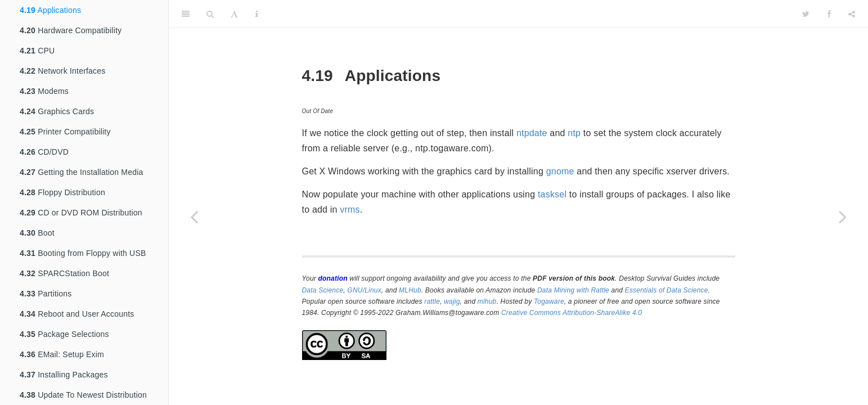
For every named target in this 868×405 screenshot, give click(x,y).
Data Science (323, 290)
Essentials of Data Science (667, 290)
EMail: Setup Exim (62, 354)
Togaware (549, 301)
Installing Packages (64, 375)
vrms (350, 210)
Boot (37, 233)
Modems (44, 91)
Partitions (46, 294)
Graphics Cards (57, 111)
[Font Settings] (234, 14)
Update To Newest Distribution (83, 395)
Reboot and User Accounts (77, 314)
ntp (574, 133)
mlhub (487, 301)
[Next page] (843, 217)
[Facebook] (829, 14)
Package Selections (64, 334)
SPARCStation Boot (64, 273)
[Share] (852, 14)
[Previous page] (194, 217)
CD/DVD (44, 152)
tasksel (552, 194)
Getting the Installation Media (81, 172)
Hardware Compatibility (71, 30)
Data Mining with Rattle (573, 290)
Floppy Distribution (62, 192)
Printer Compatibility (65, 132)
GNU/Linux (364, 290)
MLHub (410, 290)
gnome (560, 171)
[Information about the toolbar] (257, 14)
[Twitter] (806, 14)
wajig (452, 301)
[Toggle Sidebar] (186, 14)
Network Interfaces (62, 71)
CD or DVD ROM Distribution (81, 213)
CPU (37, 51)
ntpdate (532, 133)
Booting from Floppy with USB (83, 253)
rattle (432, 301)
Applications (50, 10)
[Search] (210, 14)
